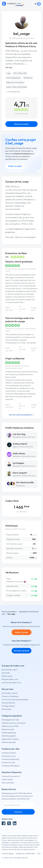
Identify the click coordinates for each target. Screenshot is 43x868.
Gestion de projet (9, 742)
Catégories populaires (12, 716)
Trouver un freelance (10, 696)
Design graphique (9, 733)
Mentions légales (8, 854)
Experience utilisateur (15, 82)
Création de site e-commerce (14, 723)
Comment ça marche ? (11, 776)
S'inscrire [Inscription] (18, 812)
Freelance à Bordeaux (11, 766)
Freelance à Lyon (9, 756)
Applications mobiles (10, 739)
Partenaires (7, 709)
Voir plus (9, 67)
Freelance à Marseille (10, 759)
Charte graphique (14, 78)
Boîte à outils (7, 676)
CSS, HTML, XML (20, 73)
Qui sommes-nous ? (10, 670)
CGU (39, 854)
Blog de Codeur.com (10, 679)
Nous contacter (8, 783)
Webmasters (21, 486)
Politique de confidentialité (25, 854)
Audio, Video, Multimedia (16, 87)
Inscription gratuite (22, 651)
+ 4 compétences (13, 92)
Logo (8, 73)
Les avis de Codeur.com (11, 682)
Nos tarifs (6, 673)
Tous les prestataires (9, 612)
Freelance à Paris (9, 753)
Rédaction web (8, 729)
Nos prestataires (8, 703)
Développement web (10, 720)
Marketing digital (9, 736)
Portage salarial (8, 706)
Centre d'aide (7, 779)
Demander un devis (10, 693)
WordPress (28, 78)
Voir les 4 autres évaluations (21, 415)
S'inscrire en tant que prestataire (15, 699)
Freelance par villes (11, 749)
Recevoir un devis (22, 124)
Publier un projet (15, 166)
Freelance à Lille (8, 762)
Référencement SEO (10, 726)
